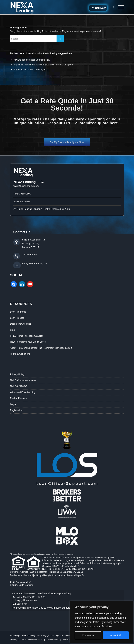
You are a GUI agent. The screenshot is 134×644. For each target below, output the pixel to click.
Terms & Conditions (20, 354)
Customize (88, 635)
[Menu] (119, 7)
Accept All (116, 635)
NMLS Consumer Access (23, 380)
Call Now (98, 8)
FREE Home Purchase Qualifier (26, 336)
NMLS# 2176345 (19, 386)
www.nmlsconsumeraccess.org (64, 608)
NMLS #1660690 (22, 194)
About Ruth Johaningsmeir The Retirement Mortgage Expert (41, 348)
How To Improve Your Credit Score (28, 342)
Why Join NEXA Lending (23, 392)
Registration (16, 410)
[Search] (112, 7)
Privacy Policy (17, 374)
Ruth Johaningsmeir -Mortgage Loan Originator (43, 636)
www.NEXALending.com (26, 186)
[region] (102, 622)
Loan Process (17, 318)
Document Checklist (20, 324)
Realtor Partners (19, 398)
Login (13, 404)
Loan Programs (18, 312)
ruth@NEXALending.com (35, 263)
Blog (12, 330)
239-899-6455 (29, 255)
